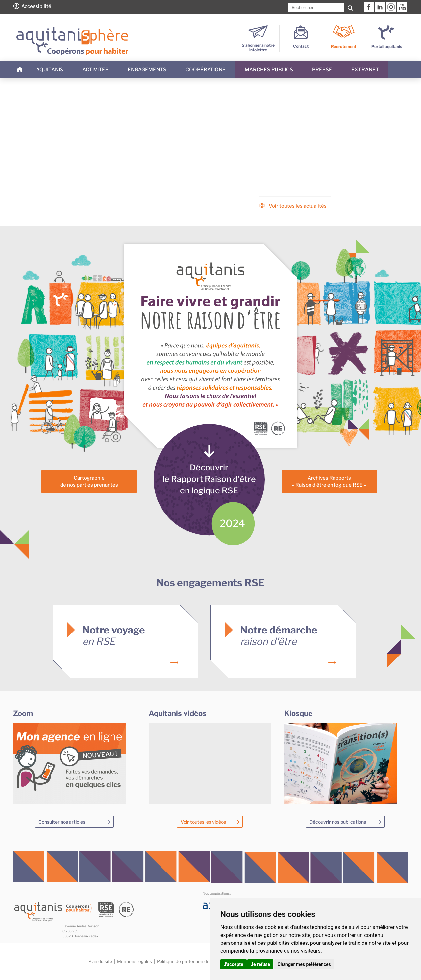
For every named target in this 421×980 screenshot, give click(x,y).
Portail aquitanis (387, 47)
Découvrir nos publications (338, 822)
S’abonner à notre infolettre (258, 45)
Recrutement (344, 47)
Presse (322, 70)
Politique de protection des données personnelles (208, 961)
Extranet (365, 70)
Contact (301, 44)
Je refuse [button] (260, 964)
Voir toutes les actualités (298, 206)
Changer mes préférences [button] (304, 964)
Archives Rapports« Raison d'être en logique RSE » (329, 481)
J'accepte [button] (234, 964)
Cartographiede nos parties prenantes (89, 481)
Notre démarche (279, 636)
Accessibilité (36, 6)
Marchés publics (269, 70)
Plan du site (100, 961)
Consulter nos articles (62, 822)
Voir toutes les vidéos (203, 822)
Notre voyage (114, 636)
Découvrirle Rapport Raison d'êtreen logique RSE (209, 479)
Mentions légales (135, 961)
